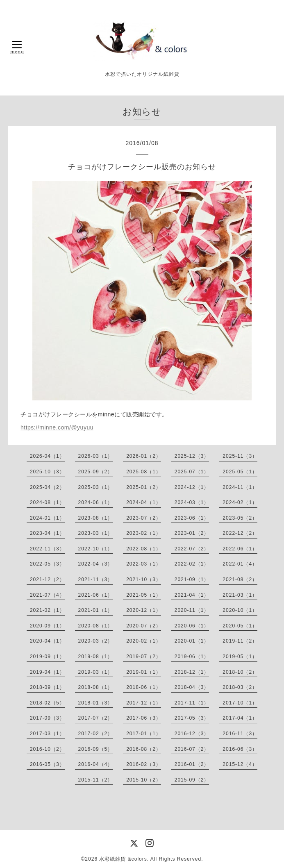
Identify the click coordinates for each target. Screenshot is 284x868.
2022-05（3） (47, 564)
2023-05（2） (240, 518)
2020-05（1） (240, 626)
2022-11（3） (47, 549)
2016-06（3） (240, 749)
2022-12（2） (240, 533)
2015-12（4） (240, 764)
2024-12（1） (192, 487)
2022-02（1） (192, 564)
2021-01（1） (96, 610)
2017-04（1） (240, 718)
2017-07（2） (96, 718)
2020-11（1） (192, 610)
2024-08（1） (47, 502)
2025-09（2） (96, 472)
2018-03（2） (240, 687)
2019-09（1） (47, 657)
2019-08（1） (96, 657)
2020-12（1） (144, 610)
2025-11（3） (240, 456)
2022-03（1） (144, 564)
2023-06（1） (192, 518)
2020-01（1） (192, 641)
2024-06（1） (96, 502)
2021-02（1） (47, 610)
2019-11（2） (240, 641)
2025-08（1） (144, 472)
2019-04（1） (47, 672)
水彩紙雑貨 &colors (123, 859)
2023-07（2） (144, 518)
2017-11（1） (192, 703)
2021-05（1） (144, 595)
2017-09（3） (47, 718)
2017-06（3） (144, 718)
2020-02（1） (144, 641)
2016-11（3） (240, 734)
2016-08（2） (144, 749)
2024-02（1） (240, 502)
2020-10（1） (240, 610)
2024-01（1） (47, 518)
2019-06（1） (192, 657)
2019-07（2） (144, 657)
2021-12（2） (47, 579)
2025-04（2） (47, 487)
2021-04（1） (192, 595)
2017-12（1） (144, 703)
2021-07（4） (47, 595)
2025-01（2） (144, 487)
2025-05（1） (240, 472)
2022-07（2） (192, 549)
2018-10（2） (240, 672)
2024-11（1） (240, 487)
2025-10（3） (47, 472)
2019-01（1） (144, 672)
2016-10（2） (47, 749)
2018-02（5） (47, 703)
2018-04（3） (192, 687)
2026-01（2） (144, 456)
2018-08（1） (96, 687)
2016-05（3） (47, 764)
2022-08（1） (144, 549)
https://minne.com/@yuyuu (57, 427)
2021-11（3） (96, 579)
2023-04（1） (47, 533)
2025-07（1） (192, 472)
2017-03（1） (47, 734)
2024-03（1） (192, 502)
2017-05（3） (192, 718)
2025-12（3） (192, 456)
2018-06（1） (144, 687)
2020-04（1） (47, 641)
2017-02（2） (96, 734)
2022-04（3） (96, 564)
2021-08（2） (240, 579)
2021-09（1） (192, 579)
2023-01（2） (192, 533)
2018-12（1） (192, 672)
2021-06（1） (96, 595)
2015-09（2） (192, 780)
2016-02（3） (144, 764)
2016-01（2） (192, 764)
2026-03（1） (96, 456)
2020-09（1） (47, 626)
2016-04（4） (96, 764)
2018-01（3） (96, 703)
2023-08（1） (96, 518)
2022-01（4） (240, 564)
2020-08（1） (96, 626)
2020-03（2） (96, 641)
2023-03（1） (96, 533)
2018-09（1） (47, 687)
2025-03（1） (96, 487)
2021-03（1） (240, 595)
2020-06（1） (192, 626)
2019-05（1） (240, 657)
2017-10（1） (240, 703)
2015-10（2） (144, 780)
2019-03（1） (96, 672)
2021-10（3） (144, 579)
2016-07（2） (192, 749)
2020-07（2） (144, 626)
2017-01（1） (144, 734)
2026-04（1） (47, 456)
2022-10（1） (96, 549)
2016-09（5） (96, 749)
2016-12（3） (192, 734)
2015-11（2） (96, 780)
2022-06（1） (240, 549)
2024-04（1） (144, 502)
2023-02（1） (144, 533)
